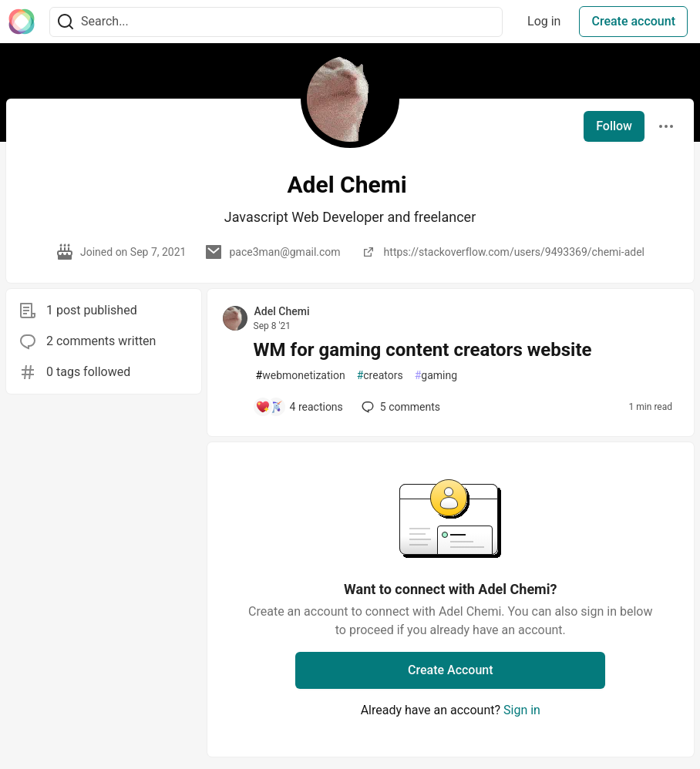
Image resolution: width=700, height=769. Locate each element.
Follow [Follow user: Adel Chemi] (614, 126)
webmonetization (301, 376)
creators (380, 376)
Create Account (451, 670)
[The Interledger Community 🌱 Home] (22, 22)
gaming (436, 376)
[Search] (66, 22)
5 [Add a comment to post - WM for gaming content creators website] (399, 407)
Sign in (522, 710)
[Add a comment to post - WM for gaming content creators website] (299, 407)
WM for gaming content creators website (423, 350)
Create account (633, 21)
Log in (544, 21)
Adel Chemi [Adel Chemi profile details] (282, 311)
